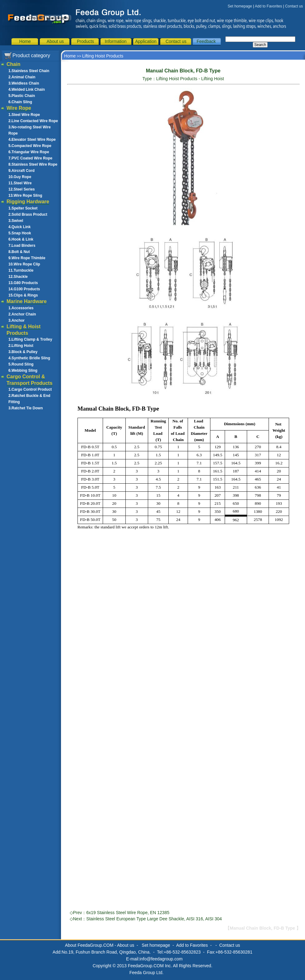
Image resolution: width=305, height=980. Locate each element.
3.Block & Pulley (23, 352)
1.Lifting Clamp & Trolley (30, 339)
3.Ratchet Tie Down (26, 408)
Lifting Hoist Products (103, 56)
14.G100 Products (24, 289)
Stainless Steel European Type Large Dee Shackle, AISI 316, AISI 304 (154, 919)
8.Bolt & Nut (19, 252)
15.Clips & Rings (23, 295)
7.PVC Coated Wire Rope (30, 158)
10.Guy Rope (20, 177)
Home (25, 41)
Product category (31, 55)
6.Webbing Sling (23, 370)
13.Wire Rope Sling (25, 196)
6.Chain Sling (20, 102)
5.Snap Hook (20, 233)
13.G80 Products (23, 283)
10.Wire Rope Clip (24, 264)
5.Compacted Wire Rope (30, 146)
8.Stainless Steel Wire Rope (33, 164)
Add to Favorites (268, 6)
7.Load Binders (22, 246)
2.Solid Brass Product (28, 214)
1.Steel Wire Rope (24, 115)
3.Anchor (16, 320)
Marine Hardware (27, 301)
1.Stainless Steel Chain (29, 71)
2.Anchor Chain (22, 314)
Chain (13, 64)
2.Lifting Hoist (21, 346)
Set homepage (240, 6)
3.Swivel (16, 221)
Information (115, 41)
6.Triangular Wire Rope (29, 152)
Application (146, 41)
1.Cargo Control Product (30, 389)
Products (85, 41)
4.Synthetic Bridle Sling (29, 358)
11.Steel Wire (20, 183)
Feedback (206, 41)
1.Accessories (21, 308)
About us (55, 41)
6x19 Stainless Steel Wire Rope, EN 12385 (128, 913)
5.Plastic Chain (22, 96)
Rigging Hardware (28, 202)
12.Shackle (18, 277)
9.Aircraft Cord (21, 171)
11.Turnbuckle (21, 270)
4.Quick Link (19, 227)
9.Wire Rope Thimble (27, 258)
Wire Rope (19, 108)
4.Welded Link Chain (27, 90)
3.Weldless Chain (24, 83)
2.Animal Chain (22, 77)
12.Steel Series (22, 189)
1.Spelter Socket (23, 208)
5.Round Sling (21, 364)
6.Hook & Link (21, 239)
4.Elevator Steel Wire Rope (32, 140)
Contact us (294, 6)
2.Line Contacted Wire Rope (33, 121)
